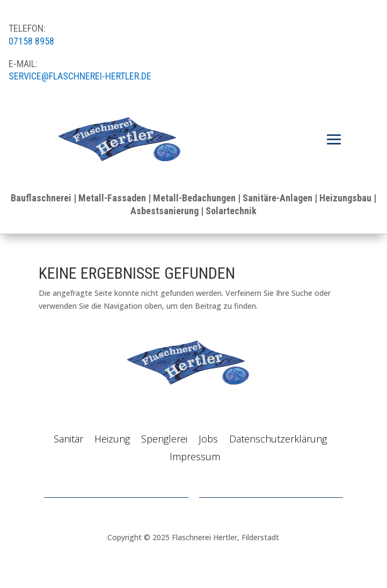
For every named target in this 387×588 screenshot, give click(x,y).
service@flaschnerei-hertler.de (80, 76)
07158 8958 (31, 41)
